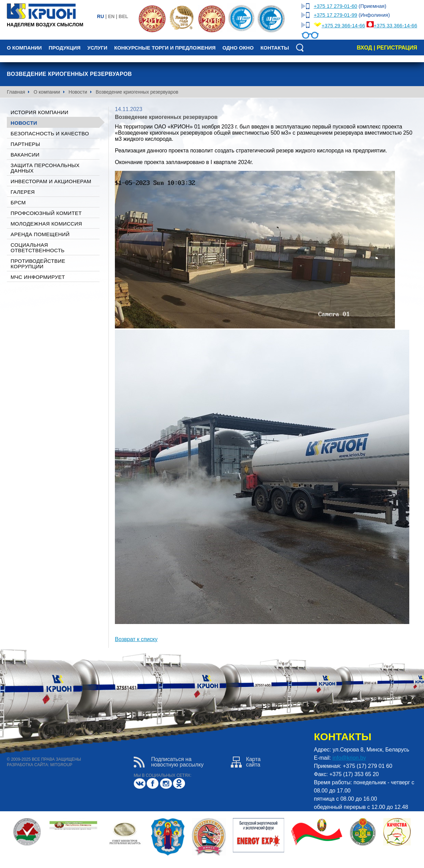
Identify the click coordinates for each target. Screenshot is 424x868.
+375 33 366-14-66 (395, 25)
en (111, 16)
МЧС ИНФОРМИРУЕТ (38, 277)
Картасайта (246, 762)
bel (123, 16)
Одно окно (238, 48)
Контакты (275, 48)
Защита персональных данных (45, 168)
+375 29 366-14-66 (343, 25)
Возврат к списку (136, 639)
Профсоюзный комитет (46, 213)
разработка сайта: (28, 765)
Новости (78, 92)
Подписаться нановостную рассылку (169, 762)
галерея (23, 192)
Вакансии (25, 155)
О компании (24, 48)
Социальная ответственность (38, 248)
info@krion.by (349, 758)
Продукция (64, 48)
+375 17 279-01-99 (335, 15)
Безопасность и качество (50, 133)
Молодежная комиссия (46, 224)
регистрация (397, 48)
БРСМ (18, 202)
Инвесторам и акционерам (51, 181)
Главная (16, 92)
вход (364, 48)
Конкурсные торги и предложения (165, 48)
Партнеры (25, 144)
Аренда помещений (40, 234)
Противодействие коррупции (38, 264)
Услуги (97, 48)
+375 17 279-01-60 (335, 6)
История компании (39, 112)
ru (101, 16)
